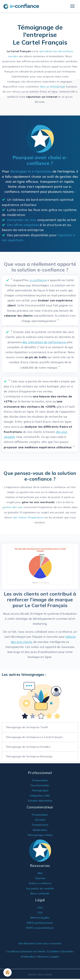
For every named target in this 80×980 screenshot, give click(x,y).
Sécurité (40, 820)
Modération (40, 830)
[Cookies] (7, 972)
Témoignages (40, 790)
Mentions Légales (48, 957)
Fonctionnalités (40, 785)
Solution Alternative (40, 801)
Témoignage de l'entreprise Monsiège (29, 756)
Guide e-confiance (40, 883)
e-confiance (38, 280)
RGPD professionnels (40, 923)
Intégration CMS (40, 796)
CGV (40, 913)
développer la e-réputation (31, 171)
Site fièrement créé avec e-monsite (40, 943)
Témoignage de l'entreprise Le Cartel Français (34, 737)
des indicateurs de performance (44, 342)
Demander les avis (22, 220)
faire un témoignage (53, 87)
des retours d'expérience (28, 517)
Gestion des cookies (40, 974)
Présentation (40, 780)
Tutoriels (40, 878)
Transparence (40, 825)
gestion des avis (12, 507)
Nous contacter (40, 893)
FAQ (40, 873)
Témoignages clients (40, 835)
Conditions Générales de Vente (26, 951)
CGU (40, 908)
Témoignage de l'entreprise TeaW (27, 727)
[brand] (22, 6)
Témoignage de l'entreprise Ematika (28, 747)
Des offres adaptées (23, 225)
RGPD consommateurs (40, 928)
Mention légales (40, 918)
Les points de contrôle (40, 888)
